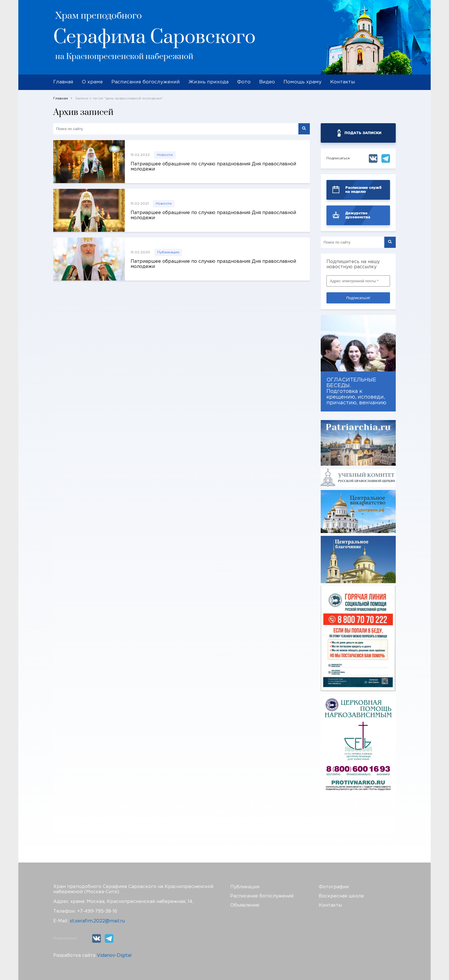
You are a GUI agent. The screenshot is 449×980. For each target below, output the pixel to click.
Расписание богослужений (146, 82)
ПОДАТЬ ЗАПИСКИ (363, 133)
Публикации (168, 252)
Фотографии (334, 887)
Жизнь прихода (208, 82)
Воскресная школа (341, 896)
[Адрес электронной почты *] (358, 281)
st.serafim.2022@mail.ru (97, 921)
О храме (92, 82)
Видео (267, 82)
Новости (165, 155)
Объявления (245, 905)
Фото (244, 82)
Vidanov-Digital (114, 955)
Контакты (343, 82)
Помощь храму (303, 82)
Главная (63, 82)
